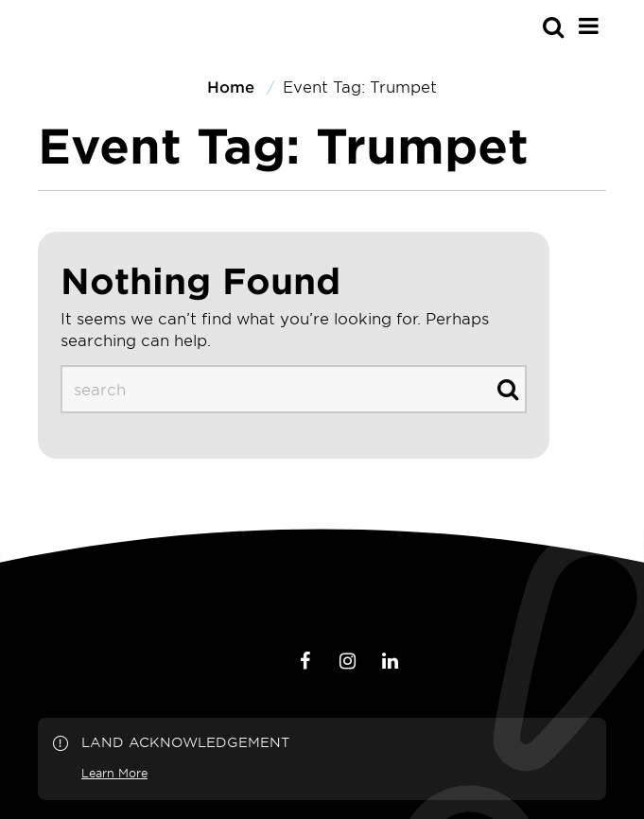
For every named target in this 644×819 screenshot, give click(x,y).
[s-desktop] (294, 389)
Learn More (114, 773)
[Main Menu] (589, 26)
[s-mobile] (519, 26)
